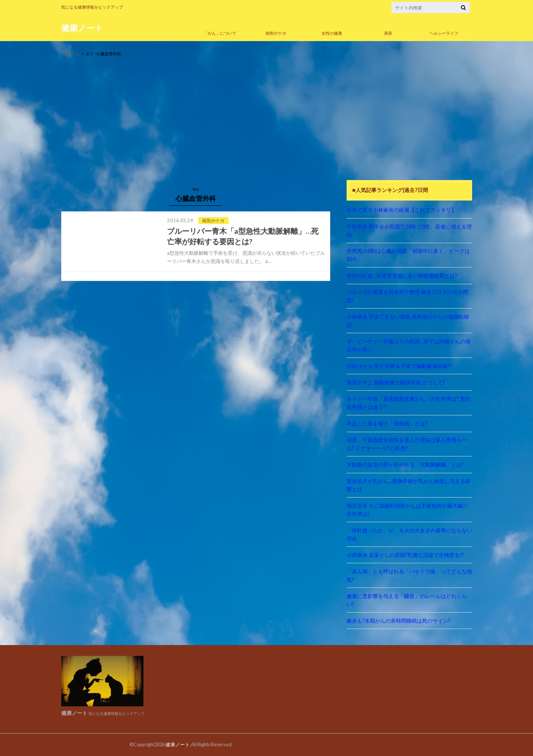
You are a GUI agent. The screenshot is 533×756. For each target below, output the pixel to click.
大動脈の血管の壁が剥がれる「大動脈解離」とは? (405, 464)
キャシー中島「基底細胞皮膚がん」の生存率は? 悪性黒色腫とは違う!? (408, 403)
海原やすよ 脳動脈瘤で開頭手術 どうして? (396, 382)
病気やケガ (276, 33)
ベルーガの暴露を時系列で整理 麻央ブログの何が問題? (407, 296)
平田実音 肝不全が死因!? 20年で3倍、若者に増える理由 (409, 231)
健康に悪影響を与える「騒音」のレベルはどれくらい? (407, 600)
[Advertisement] (267, 119)
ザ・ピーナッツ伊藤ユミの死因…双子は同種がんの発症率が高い (409, 345)
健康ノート (82, 28)
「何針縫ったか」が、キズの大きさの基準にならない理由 (409, 534)
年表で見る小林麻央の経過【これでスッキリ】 (402, 210)
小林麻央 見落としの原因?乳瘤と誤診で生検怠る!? (405, 555)
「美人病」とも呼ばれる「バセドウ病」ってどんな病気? (409, 575)
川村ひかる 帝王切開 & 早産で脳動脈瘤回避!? (399, 366)
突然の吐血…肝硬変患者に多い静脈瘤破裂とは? (402, 275)
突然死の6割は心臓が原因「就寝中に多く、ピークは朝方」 (408, 255)
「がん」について (220, 33)
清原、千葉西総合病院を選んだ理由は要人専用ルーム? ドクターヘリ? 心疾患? (407, 444)
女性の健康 (332, 33)
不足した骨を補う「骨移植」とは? (387, 423)
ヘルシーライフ (444, 33)
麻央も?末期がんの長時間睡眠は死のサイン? (399, 621)
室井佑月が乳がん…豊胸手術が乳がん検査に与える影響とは (409, 485)
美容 (388, 33)
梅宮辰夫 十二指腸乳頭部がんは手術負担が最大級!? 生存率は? (409, 510)
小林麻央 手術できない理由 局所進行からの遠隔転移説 (408, 321)
